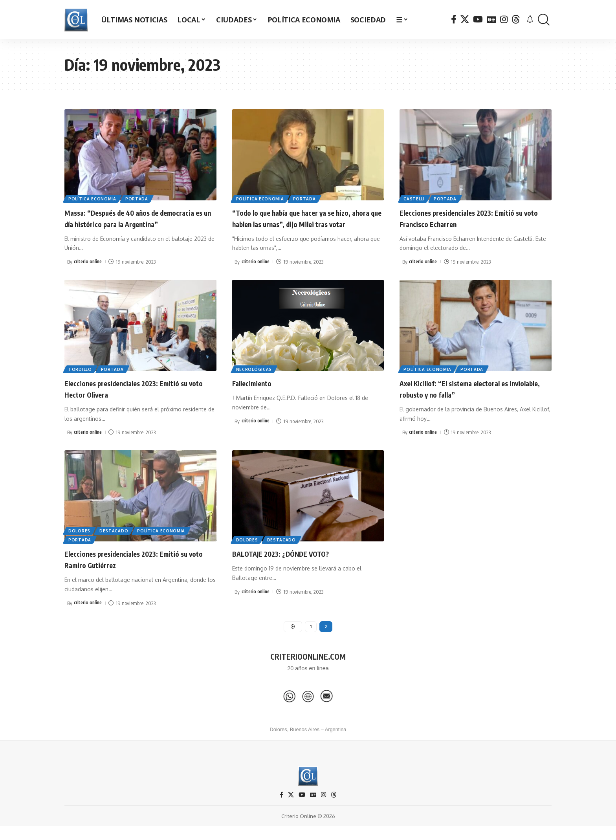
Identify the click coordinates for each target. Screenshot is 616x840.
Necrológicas (255, 380)
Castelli (415, 198)
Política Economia (93, 198)
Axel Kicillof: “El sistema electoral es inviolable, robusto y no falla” (467, 399)
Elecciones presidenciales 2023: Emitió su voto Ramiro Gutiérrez (136, 570)
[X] (465, 19)
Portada (139, 198)
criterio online (89, 273)
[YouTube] (478, 19)
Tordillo (81, 380)
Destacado (116, 539)
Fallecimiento (257, 394)
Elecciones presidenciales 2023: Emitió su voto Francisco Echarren (471, 218)
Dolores (80, 539)
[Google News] (491, 19)
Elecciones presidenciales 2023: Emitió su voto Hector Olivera (136, 399)
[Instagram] (504, 19)
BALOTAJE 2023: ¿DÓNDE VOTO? (293, 564)
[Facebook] (454, 19)
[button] (544, 20)
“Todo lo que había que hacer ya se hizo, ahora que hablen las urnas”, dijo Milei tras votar (306, 223)
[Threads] (516, 19)
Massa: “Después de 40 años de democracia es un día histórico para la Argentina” (133, 223)
